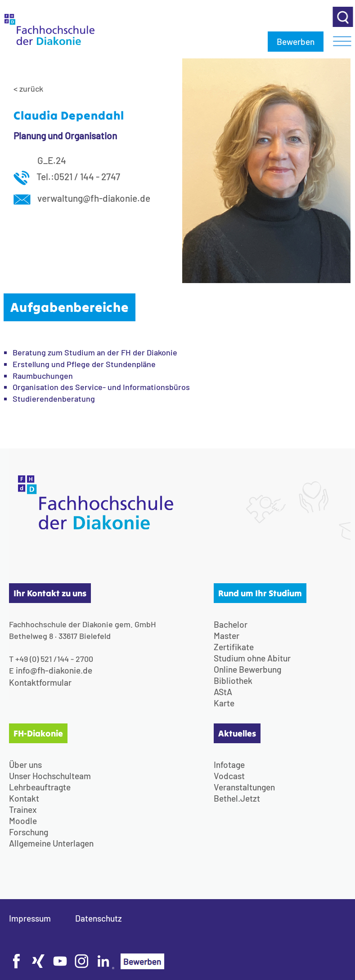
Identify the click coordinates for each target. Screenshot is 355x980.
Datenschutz (99, 918)
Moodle (23, 821)
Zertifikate (234, 647)
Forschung (29, 832)
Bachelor (231, 624)
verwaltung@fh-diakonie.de (82, 198)
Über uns (25, 765)
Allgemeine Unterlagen (51, 843)
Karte (224, 703)
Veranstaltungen (244, 787)
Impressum (30, 918)
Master (227, 636)
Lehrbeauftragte (40, 787)
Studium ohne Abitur (252, 658)
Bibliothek (233, 681)
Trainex (23, 809)
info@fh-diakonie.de (54, 670)
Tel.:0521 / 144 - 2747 (67, 176)
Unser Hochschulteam (50, 776)
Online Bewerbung (247, 669)
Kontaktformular (40, 682)
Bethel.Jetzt (237, 798)
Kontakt (24, 798)
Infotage (229, 765)
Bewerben (296, 42)
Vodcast (229, 776)
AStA (223, 692)
